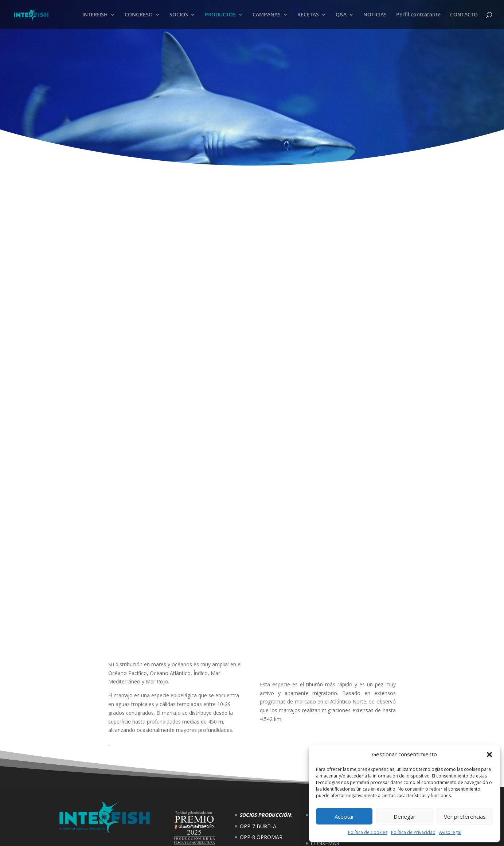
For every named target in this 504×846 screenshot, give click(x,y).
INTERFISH (95, 15)
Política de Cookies (368, 832)
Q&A (341, 15)
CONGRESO (139, 15)
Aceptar (344, 816)
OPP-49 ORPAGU (260, 790)
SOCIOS (179, 15)
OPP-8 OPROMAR (261, 779)
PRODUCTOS (220, 15)
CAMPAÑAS (267, 15)
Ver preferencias (465, 816)
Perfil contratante (418, 15)
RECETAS (308, 15)
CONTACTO (464, 15)
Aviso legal (450, 832)
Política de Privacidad (413, 832)
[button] (489, 755)
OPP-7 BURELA (258, 768)
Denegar (405, 816)
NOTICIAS (375, 15)
